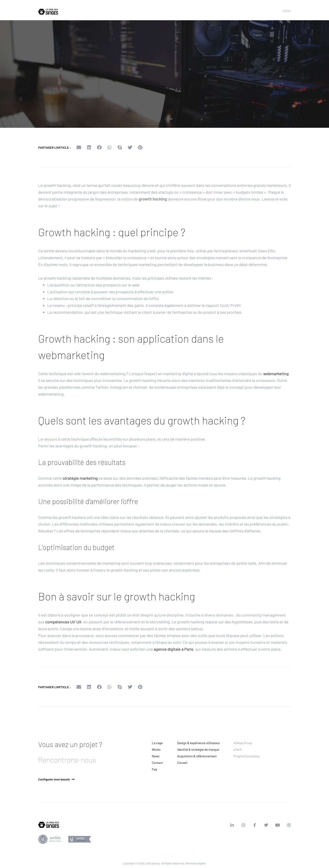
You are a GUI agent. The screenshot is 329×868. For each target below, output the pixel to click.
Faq (154, 769)
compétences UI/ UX (63, 622)
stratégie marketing (80, 478)
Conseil (182, 763)
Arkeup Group (243, 743)
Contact (157, 763)
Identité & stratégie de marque (198, 749)
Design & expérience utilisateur (199, 743)
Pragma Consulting (246, 756)
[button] (79, 147)
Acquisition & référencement (197, 756)
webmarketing (276, 374)
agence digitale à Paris (174, 649)
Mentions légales (196, 863)
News (156, 756)
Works (156, 749)
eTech (238, 749)
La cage (157, 743)
